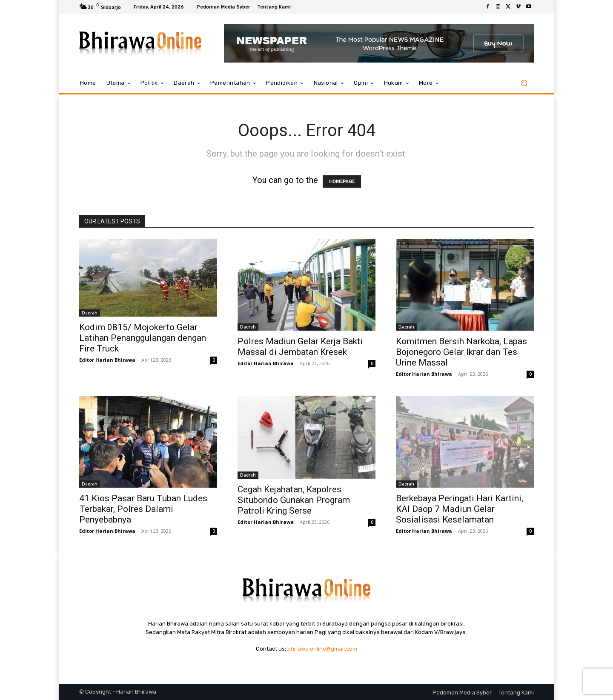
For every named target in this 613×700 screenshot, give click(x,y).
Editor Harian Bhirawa (107, 360)
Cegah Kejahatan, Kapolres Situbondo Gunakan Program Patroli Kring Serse (294, 500)
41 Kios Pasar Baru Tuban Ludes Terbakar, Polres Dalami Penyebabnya (143, 509)
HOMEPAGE (342, 181)
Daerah (90, 313)
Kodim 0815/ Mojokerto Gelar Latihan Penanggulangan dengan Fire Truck (143, 338)
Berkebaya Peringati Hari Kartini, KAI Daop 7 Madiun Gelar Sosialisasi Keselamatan (460, 509)
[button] (524, 83)
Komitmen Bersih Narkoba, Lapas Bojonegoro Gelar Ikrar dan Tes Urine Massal (461, 352)
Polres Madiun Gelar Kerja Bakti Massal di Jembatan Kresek (300, 347)
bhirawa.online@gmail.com (322, 649)
